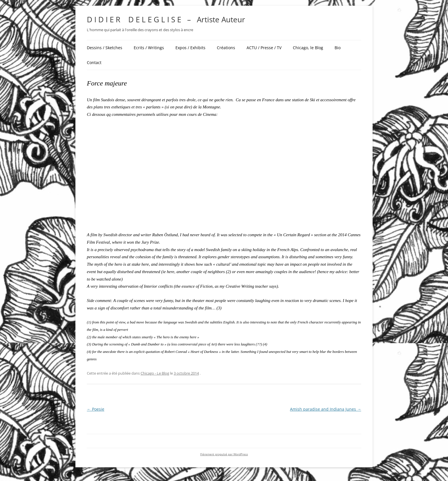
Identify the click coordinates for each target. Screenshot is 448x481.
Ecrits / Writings (149, 48)
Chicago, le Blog (308, 48)
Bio (338, 48)
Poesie (96, 409)
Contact (94, 62)
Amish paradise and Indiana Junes (326, 409)
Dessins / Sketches (105, 48)
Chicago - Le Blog (155, 373)
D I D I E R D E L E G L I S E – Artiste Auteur (166, 19)
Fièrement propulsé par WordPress (224, 454)
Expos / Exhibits (190, 48)
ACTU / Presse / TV (264, 48)
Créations (226, 48)
